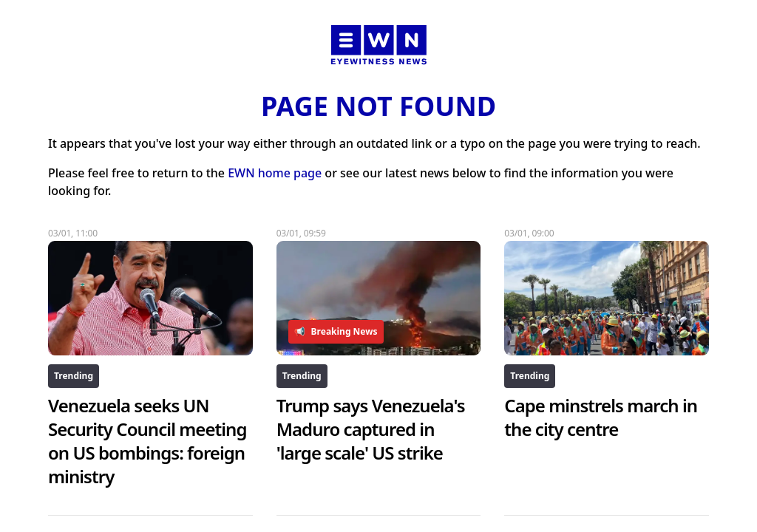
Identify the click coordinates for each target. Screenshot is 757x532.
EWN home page (275, 173)
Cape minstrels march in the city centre (601, 417)
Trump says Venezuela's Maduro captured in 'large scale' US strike (371, 429)
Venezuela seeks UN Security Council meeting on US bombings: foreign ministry (147, 441)
